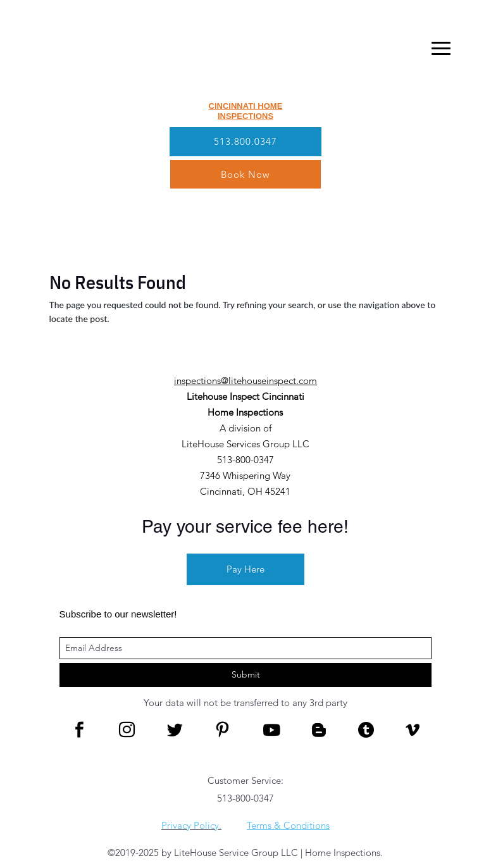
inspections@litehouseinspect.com (245, 381)
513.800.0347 (245, 141)
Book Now (245, 174)
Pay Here (245, 569)
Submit (246, 674)
